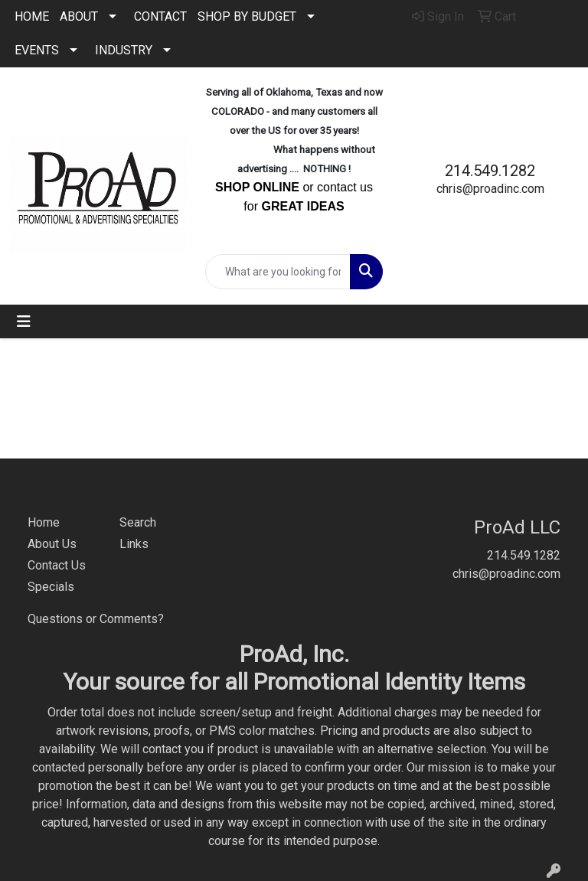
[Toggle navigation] (24, 321)
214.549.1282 (490, 171)
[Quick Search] (278, 272)
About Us (52, 544)
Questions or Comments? (96, 619)
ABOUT (79, 16)
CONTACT (160, 16)
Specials (51, 587)
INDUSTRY (124, 50)
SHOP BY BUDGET (247, 16)
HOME (32, 16)
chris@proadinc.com (490, 189)
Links (134, 544)
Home (44, 522)
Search (138, 522)
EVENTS (37, 50)
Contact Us (57, 565)
